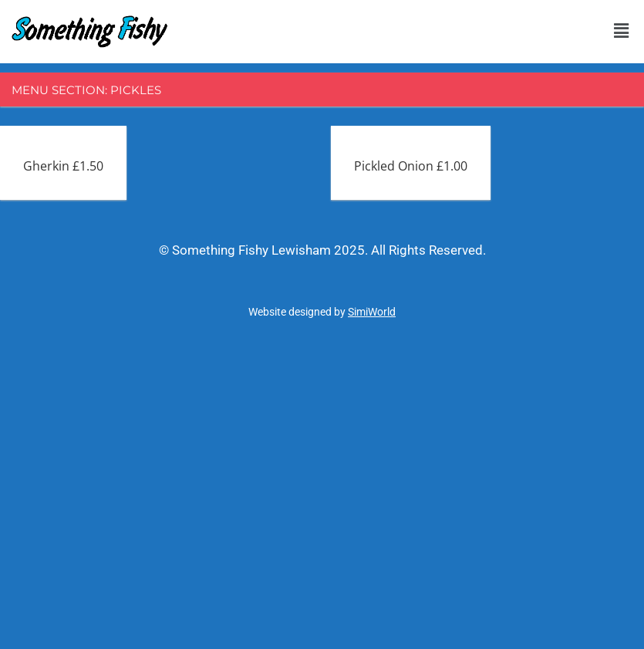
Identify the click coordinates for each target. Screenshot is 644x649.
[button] (621, 30)
